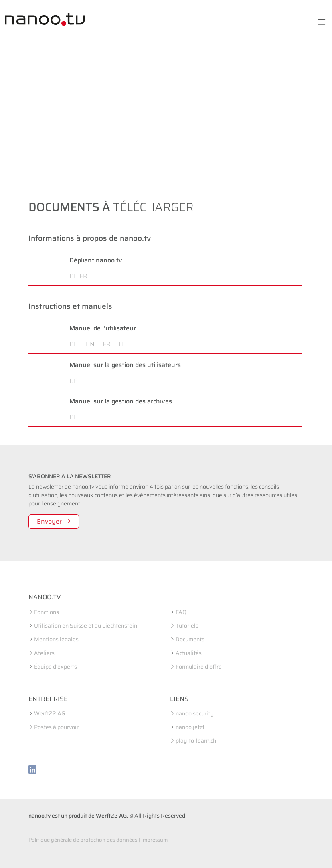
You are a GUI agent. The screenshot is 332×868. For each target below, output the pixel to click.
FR (83, 276)
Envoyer (54, 521)
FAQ (181, 612)
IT (121, 344)
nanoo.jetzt (190, 727)
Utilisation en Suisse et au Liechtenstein (86, 626)
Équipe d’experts (56, 667)
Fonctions (47, 612)
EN (93, 344)
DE (74, 276)
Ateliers (44, 653)
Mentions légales (56, 639)
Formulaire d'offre (199, 667)
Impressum (154, 840)
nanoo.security (194, 713)
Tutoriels (187, 626)
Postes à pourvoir (56, 727)
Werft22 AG (50, 713)
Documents (190, 639)
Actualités (189, 653)
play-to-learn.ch (196, 741)
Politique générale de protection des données (83, 840)
